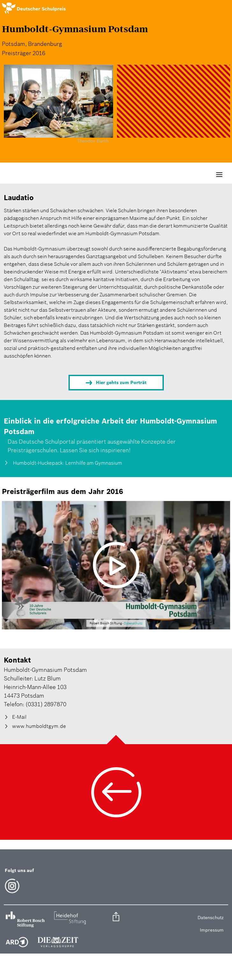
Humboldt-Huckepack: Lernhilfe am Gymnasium (67, 463)
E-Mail (19, 717)
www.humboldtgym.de (39, 726)
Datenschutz (133, 623)
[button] (116, 918)
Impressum (212, 930)
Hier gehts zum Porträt (121, 382)
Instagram (12, 886)
